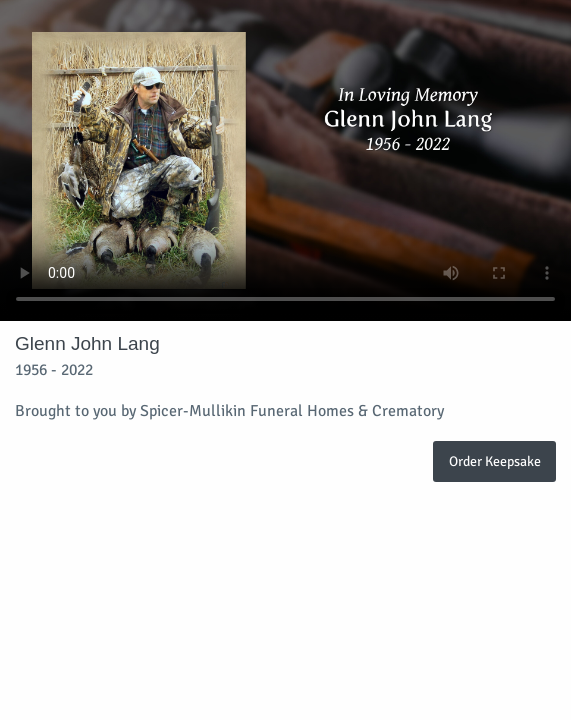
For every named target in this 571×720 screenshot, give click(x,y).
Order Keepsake (495, 461)
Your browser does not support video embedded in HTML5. (285, 160)
